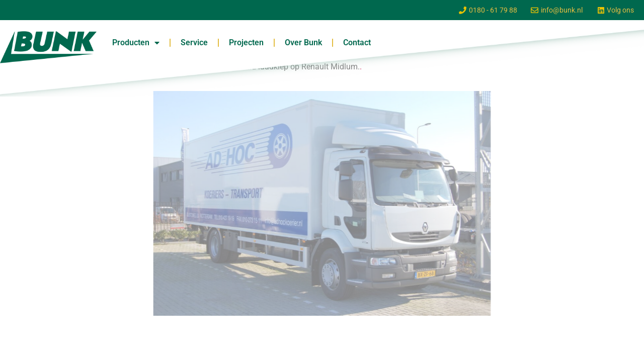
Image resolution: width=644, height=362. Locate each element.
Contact (357, 42)
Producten (136, 43)
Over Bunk (303, 42)
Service (194, 42)
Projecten (246, 42)
